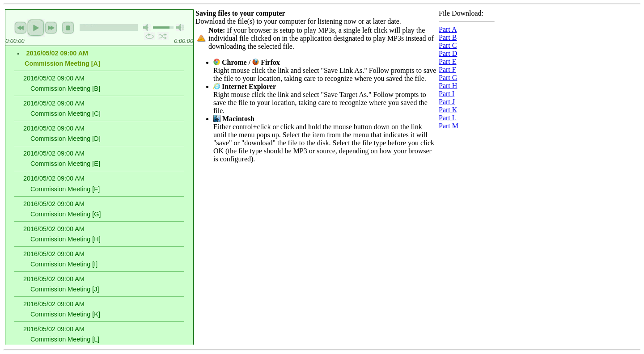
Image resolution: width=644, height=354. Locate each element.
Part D (448, 53)
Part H (448, 86)
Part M (449, 126)
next (51, 28)
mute (147, 27)
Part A (448, 29)
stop (68, 28)
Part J (447, 102)
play (36, 28)
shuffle (163, 36)
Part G (448, 78)
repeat (150, 36)
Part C (448, 45)
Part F (447, 70)
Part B (448, 37)
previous (21, 28)
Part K (448, 110)
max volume (180, 27)
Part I (447, 94)
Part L (448, 118)
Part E (448, 61)
